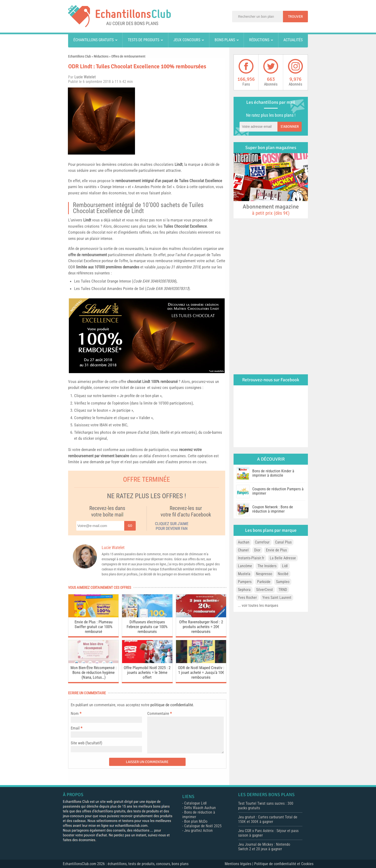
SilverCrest (264, 590)
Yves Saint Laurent (277, 598)
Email (75, 728)
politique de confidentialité (172, 705)
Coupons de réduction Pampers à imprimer (278, 491)
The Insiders (267, 566)
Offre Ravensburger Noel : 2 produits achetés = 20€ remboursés (201, 627)
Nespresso (264, 574)
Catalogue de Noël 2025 (203, 826)
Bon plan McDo (196, 821)
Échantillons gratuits (94, 40)
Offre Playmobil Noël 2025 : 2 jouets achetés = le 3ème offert (147, 672)
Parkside (264, 582)
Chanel (243, 550)
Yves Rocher (247, 598)
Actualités (293, 40)
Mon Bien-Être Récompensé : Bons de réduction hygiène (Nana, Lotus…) (94, 672)
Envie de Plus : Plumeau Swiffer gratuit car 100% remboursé (94, 627)
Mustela (244, 574)
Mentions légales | (239, 864)
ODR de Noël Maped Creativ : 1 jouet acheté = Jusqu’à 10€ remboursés (201, 672)
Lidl (285, 566)
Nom (75, 713)
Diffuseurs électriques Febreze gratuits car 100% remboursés (147, 627)
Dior (257, 550)
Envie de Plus (276, 550)
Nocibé (283, 574)
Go (130, 526)
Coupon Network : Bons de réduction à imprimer (273, 509)
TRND (283, 590)
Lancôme (245, 566)
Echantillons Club (79, 56)
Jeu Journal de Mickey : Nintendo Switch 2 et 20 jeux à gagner (264, 847)
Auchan (244, 542)
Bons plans (225, 40)
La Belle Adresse (283, 558)
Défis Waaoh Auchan (200, 808)
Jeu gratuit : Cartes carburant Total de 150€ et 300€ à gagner (268, 819)
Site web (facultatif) (86, 743)
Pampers (245, 582)
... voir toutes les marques (258, 605)
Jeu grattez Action (198, 830)
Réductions (259, 40)
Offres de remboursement (128, 56)
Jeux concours (187, 40)
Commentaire (159, 713)
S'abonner (290, 127)
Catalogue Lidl (195, 803)
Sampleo (283, 582)
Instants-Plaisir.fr (251, 558)
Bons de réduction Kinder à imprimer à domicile (273, 473)
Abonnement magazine (271, 209)
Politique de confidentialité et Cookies (284, 864)
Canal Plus (283, 542)
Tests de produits (144, 40)
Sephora (244, 590)
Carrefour (262, 542)
